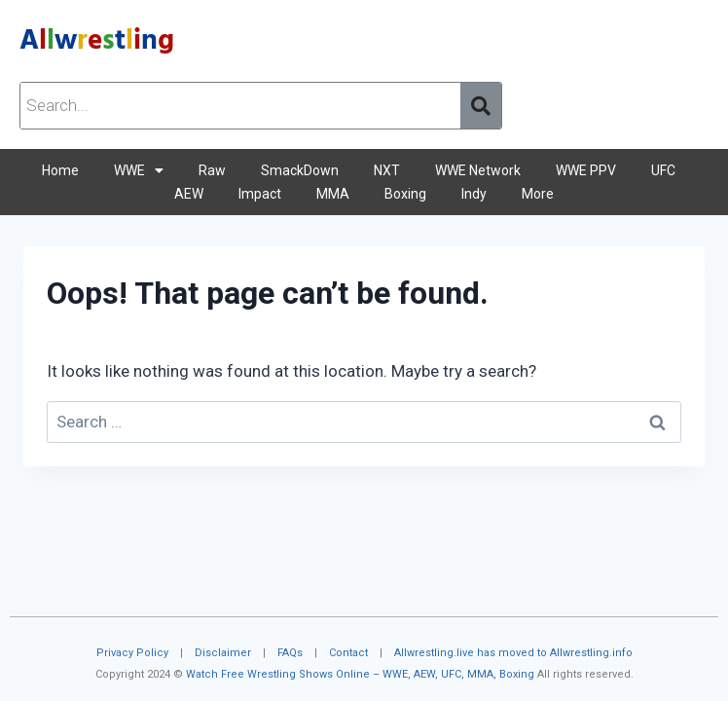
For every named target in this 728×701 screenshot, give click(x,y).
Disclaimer (223, 653)
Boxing (405, 194)
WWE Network (478, 170)
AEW (189, 194)
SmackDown (300, 170)
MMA (333, 194)
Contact (348, 653)
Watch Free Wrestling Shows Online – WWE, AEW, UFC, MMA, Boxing (360, 674)
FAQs (290, 653)
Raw (212, 170)
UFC (663, 170)
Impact (260, 194)
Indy (474, 194)
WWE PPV (586, 170)
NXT (387, 170)
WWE (139, 170)
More (538, 194)
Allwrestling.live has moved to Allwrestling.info (513, 653)
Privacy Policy (132, 653)
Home (60, 170)
